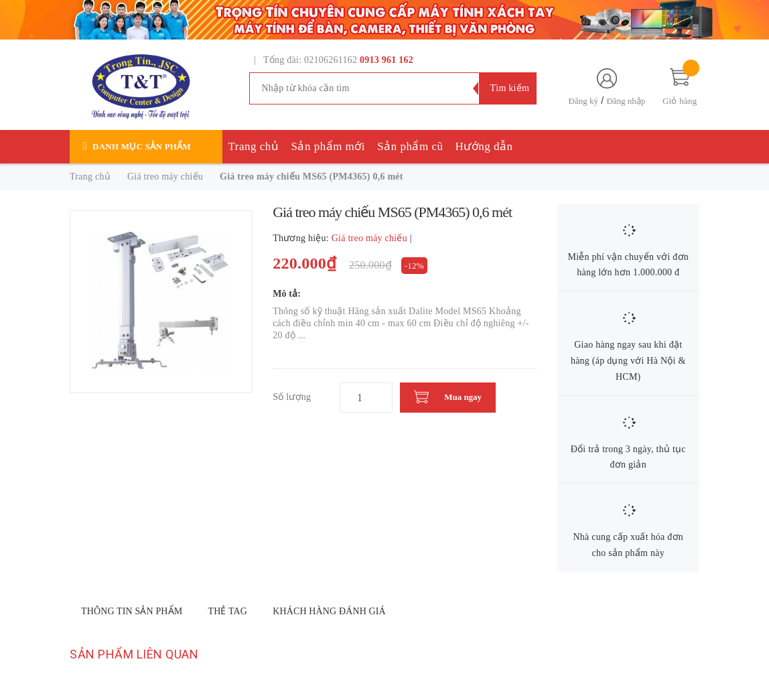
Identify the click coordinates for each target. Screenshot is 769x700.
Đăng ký (583, 101)
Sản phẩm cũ (410, 146)
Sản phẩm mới (328, 146)
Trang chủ (254, 146)
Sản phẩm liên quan (134, 654)
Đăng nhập (626, 101)
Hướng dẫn (484, 146)
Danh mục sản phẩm (142, 146)
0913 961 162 (387, 60)
